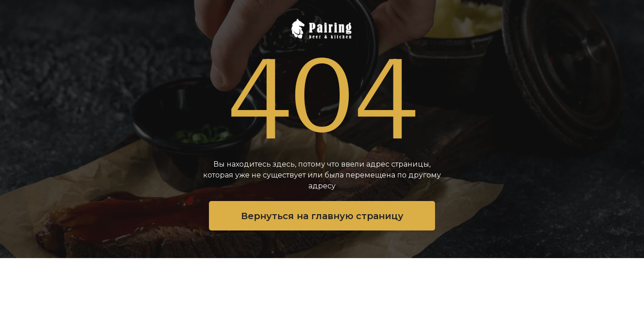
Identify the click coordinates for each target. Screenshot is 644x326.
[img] (322, 29)
